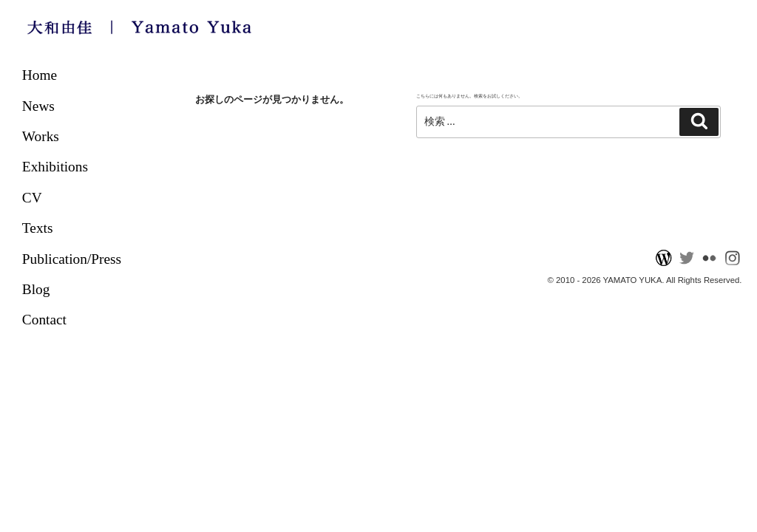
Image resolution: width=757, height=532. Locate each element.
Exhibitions (55, 167)
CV (32, 198)
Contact (44, 320)
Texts (38, 228)
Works (41, 136)
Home (40, 75)
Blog (36, 289)
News (38, 106)
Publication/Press (72, 259)
